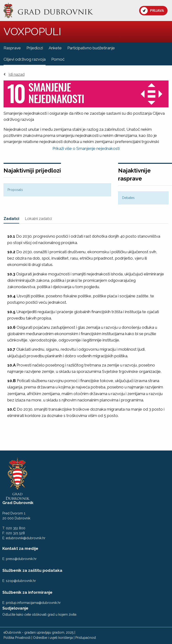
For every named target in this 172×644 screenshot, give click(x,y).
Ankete (55, 48)
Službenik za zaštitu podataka (32, 570)
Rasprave (12, 48)
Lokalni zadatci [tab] (38, 219)
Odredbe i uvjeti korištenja (53, 638)
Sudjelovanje (15, 608)
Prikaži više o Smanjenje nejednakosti (86, 148)
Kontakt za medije (20, 548)
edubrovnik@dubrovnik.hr (26, 538)
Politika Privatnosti (17, 638)
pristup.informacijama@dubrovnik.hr (33, 603)
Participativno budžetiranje (91, 48)
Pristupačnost (86, 638)
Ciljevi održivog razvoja (25, 59)
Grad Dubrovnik (18, 503)
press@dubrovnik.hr (21, 559)
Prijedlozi (35, 48)
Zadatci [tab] (11, 219)
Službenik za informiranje (27, 592)
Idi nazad (14, 74)
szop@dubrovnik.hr (21, 581)
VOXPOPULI (32, 32)
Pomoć (58, 59)
